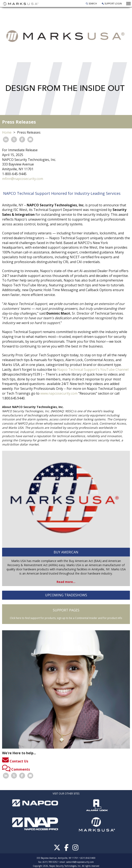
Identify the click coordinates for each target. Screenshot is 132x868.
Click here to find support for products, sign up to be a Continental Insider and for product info (66, 618)
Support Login (112, 4)
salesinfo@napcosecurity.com (80, 862)
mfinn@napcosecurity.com (23, 179)
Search (91, 4)
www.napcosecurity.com (59, 393)
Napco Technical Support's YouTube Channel (93, 369)
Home (7, 132)
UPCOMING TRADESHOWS (66, 595)
